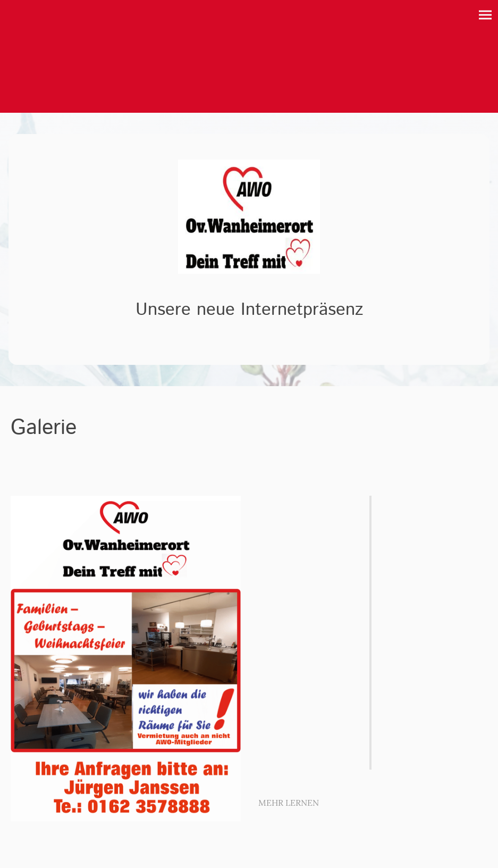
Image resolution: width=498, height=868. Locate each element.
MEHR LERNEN (289, 803)
